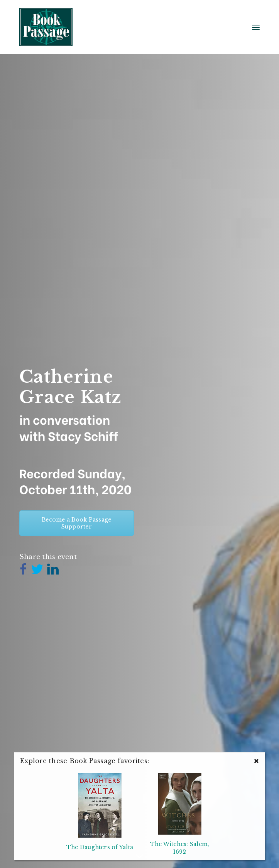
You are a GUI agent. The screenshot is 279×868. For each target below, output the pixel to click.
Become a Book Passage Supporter (76, 523)
